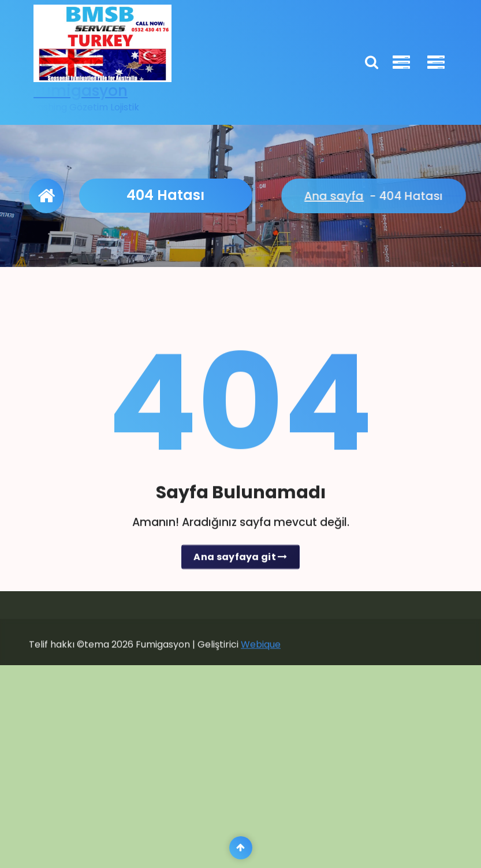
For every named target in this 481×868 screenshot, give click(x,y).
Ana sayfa (443, 196)
